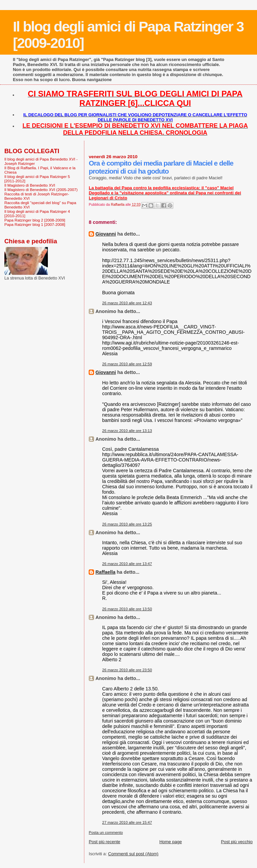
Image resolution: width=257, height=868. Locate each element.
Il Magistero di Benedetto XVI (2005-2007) (41, 190)
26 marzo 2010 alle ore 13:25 (127, 524)
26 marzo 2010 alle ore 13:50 (127, 609)
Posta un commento (106, 832)
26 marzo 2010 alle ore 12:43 (127, 303)
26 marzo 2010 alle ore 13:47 (127, 564)
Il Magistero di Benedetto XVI (30, 185)
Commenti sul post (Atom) (133, 854)
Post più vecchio (237, 842)
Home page (170, 842)
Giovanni (106, 234)
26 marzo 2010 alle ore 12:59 (127, 364)
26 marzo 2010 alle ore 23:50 (127, 670)
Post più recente (104, 842)
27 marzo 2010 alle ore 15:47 (127, 822)
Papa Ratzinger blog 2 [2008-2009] (35, 220)
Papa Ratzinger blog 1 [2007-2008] (35, 224)
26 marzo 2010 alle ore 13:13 (127, 431)
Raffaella (105, 572)
